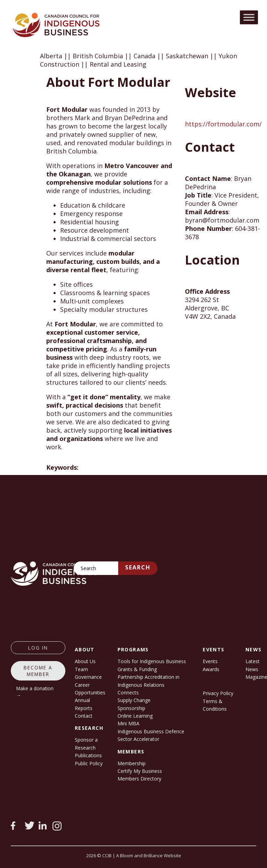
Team (81, 669)
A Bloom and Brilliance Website (149, 856)
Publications (88, 755)
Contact (84, 716)
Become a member (38, 671)
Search (138, 567)
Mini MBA (128, 723)
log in (38, 648)
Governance (88, 677)
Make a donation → (35, 692)
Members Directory (139, 779)
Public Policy (89, 763)
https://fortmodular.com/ (223, 124)
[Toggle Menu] (249, 17)
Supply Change (134, 700)
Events (210, 661)
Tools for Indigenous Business (152, 661)
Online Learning (135, 716)
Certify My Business (140, 771)
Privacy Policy (218, 693)
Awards (211, 669)
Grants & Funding (137, 669)
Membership (132, 763)
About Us (85, 661)
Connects (128, 692)
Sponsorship (131, 708)
